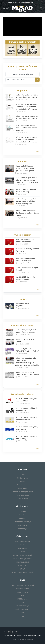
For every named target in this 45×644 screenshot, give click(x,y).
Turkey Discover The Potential (22, 585)
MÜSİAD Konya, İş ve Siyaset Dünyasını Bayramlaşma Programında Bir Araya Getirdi (28, 180)
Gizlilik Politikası (22, 499)
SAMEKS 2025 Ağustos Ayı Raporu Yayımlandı (26, 259)
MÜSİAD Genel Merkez (23, 541)
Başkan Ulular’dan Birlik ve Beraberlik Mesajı (26, 191)
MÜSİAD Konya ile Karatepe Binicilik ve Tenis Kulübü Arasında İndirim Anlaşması (26, 140)
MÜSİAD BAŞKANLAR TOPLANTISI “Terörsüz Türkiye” (27, 350)
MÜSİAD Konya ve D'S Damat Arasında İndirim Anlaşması (27, 117)
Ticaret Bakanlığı (22, 606)
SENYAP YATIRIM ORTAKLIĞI (22, 555)
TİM (22, 613)
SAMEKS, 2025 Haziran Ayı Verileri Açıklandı (25, 278)
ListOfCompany (22, 599)
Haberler (22, 518)
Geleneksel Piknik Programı (22, 305)
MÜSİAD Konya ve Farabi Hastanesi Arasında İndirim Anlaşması (26, 128)
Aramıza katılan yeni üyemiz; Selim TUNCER (27, 428)
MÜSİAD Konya (22, 478)
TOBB (23, 616)
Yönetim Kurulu (23, 485)
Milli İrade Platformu (23, 609)
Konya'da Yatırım (22, 589)
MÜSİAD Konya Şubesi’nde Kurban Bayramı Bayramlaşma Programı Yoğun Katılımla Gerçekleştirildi (27, 362)
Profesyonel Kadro (22, 495)
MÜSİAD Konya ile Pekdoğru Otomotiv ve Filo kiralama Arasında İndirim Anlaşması (26, 107)
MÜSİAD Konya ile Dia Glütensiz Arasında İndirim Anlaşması (28, 96)
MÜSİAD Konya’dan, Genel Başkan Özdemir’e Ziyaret (26, 331)
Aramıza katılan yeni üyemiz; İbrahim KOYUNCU (27, 419)
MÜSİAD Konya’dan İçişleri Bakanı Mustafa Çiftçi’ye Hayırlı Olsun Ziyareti (26, 201)
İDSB (23, 596)
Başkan (23, 481)
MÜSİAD (23, 475)
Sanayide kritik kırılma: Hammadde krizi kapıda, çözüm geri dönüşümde (25, 168)
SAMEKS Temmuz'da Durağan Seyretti (27, 269)
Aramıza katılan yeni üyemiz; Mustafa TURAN (27, 400)
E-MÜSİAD (22, 552)
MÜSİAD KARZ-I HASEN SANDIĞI (22, 572)
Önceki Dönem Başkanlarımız (23, 492)
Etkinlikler (22, 515)
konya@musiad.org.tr (26, 2)
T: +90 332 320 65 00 (10, 2)
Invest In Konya (23, 592)
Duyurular (23, 511)
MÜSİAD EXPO (23, 566)
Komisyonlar (23, 488)
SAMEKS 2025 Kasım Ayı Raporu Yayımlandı (25, 241)
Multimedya (23, 529)
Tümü (38, 152)
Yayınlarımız (23, 525)
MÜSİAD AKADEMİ (23, 562)
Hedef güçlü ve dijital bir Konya (25, 340)
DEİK (22, 602)
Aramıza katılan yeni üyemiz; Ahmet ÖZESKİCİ (27, 409)
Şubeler (22, 545)
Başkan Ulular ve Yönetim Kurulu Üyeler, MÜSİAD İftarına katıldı (27, 213)
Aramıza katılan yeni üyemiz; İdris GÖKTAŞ (27, 437)
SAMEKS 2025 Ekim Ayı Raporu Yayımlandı (27, 250)
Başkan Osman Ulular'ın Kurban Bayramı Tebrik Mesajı (27, 373)
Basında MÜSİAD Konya (22, 522)
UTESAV (23, 569)
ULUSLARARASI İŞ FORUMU (22, 559)
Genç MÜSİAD (23, 548)
